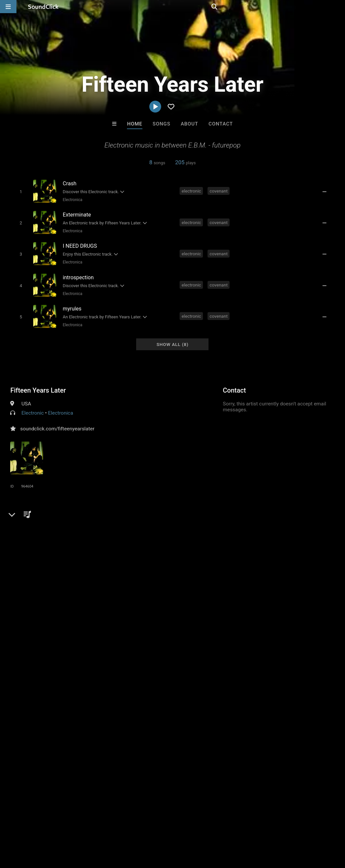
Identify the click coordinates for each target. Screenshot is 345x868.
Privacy (157, 829)
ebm (71, 520)
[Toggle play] (19, 191)
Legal (177, 829)
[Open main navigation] (8, 7)
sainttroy (199, 728)
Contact (221, 124)
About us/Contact (58, 829)
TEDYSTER (145, 728)
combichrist (152, 520)
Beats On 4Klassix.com (256, 728)
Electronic (33, 406)
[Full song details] (327, 192)
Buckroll (91, 728)
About (189, 124)
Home (135, 124)
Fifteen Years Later (38, 383)
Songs (161, 124)
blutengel (182, 520)
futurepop (122, 520)
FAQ (28, 829)
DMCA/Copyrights (122, 829)
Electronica (71, 199)
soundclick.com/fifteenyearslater (57, 422)
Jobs (90, 829)
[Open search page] (338, 7)
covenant (219, 191)
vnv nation (94, 520)
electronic (192, 191)
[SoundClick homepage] (43, 7)
